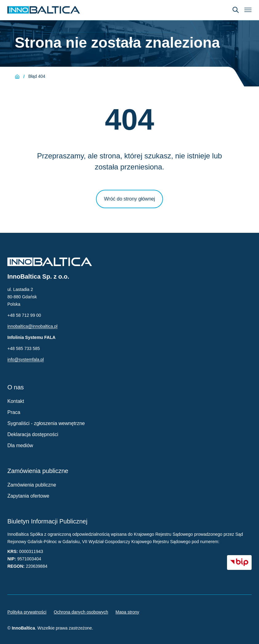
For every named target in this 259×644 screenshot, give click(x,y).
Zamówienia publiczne (32, 485)
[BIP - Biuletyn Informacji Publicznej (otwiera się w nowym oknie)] (239, 563)
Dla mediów (20, 445)
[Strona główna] (17, 77)
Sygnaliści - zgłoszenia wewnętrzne (46, 423)
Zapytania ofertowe (28, 496)
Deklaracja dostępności (33, 434)
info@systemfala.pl (26, 360)
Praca (14, 412)
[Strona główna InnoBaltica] (44, 10)
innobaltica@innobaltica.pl (32, 326)
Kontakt (16, 401)
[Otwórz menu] (248, 10)
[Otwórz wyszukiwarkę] (236, 10)
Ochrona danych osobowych (81, 612)
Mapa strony (128, 612)
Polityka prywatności (27, 612)
